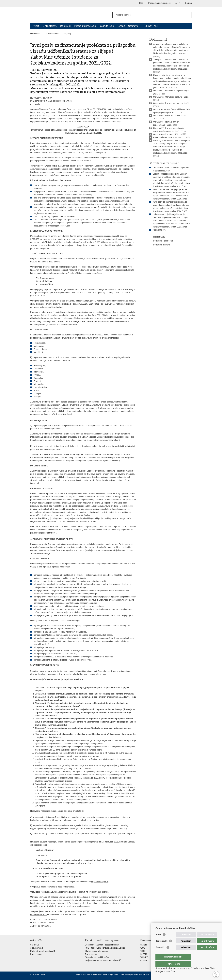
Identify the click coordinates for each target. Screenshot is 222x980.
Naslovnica (35, 34)
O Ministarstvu (50, 26)
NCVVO (143, 960)
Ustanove (133, 26)
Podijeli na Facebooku (161, 241)
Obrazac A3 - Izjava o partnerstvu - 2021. (171, 103)
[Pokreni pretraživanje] (188, 15)
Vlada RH (144, 945)
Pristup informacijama (85, 26)
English (188, 3)
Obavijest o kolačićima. (166, 971)
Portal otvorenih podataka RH (43, 951)
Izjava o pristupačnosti (141, 974)
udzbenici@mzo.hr (45, 850)
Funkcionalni (162, 947)
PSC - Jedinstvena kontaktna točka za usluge (105, 948)
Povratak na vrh (39, 974)
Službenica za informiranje (97, 951)
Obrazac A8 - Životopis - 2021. (167, 134)
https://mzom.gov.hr (100, 882)
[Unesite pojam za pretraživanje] (149, 15)
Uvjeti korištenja (126, 974)
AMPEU (143, 954)
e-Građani (35, 945)
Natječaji (67, 34)
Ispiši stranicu (157, 237)
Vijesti (36, 26)
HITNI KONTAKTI (150, 26)
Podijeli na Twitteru (159, 245)
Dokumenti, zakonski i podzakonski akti (102, 945)
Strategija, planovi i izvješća (97, 957)
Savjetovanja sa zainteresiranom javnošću (103, 960)
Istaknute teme (106, 26)
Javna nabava (91, 954)
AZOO (142, 948)
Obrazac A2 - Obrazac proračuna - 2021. (171, 97)
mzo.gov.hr (35, 104)
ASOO (142, 951)
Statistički (161, 953)
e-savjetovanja (37, 948)
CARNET (144, 957)
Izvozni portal (36, 954)
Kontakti (121, 26)
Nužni (159, 940)
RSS (141, 3)
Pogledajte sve (159, 230)
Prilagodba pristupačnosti (159, 3)
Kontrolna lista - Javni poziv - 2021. (169, 137)
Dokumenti (66, 26)
